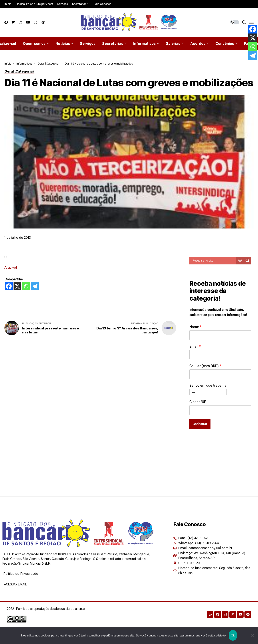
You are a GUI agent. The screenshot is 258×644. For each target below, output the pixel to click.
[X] (17, 286)
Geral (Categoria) (49, 63)
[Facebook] (9, 286)
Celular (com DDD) (205, 366)
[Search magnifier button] (248, 261)
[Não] (252, 635)
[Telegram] (35, 286)
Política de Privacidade (21, 574)
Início (8, 63)
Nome (195, 327)
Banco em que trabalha (208, 385)
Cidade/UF (198, 402)
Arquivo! (11, 267)
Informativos (24, 63)
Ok (233, 635)
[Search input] (214, 261)
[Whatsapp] (26, 286)
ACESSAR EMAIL (15, 584)
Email (195, 346)
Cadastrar (200, 424)
